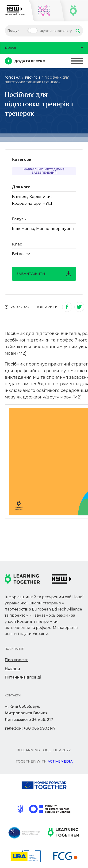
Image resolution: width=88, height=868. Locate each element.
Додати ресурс (25, 61)
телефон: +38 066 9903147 (30, 728)
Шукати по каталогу (56, 31)
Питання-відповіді (23, 677)
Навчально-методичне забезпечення (44, 171)
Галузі (44, 48)
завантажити (44, 274)
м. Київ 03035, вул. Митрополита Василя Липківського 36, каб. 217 (29, 713)
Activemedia (60, 761)
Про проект (16, 660)
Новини (12, 669)
